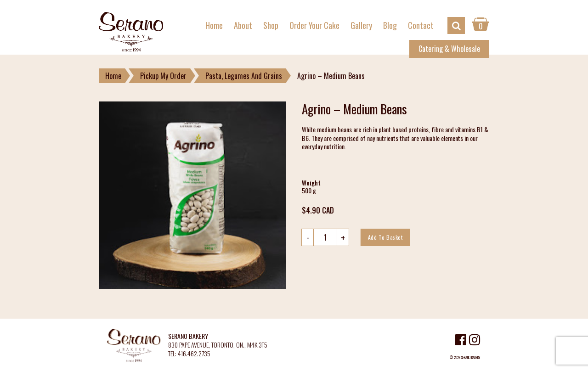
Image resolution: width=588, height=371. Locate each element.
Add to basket (385, 237)
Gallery (361, 25)
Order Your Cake (314, 25)
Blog (390, 25)
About (243, 25)
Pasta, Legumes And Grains (244, 76)
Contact (421, 25)
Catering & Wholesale (449, 49)
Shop (271, 25)
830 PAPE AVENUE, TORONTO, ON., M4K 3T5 (218, 345)
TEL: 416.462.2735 (189, 354)
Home (214, 25)
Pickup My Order (163, 76)
